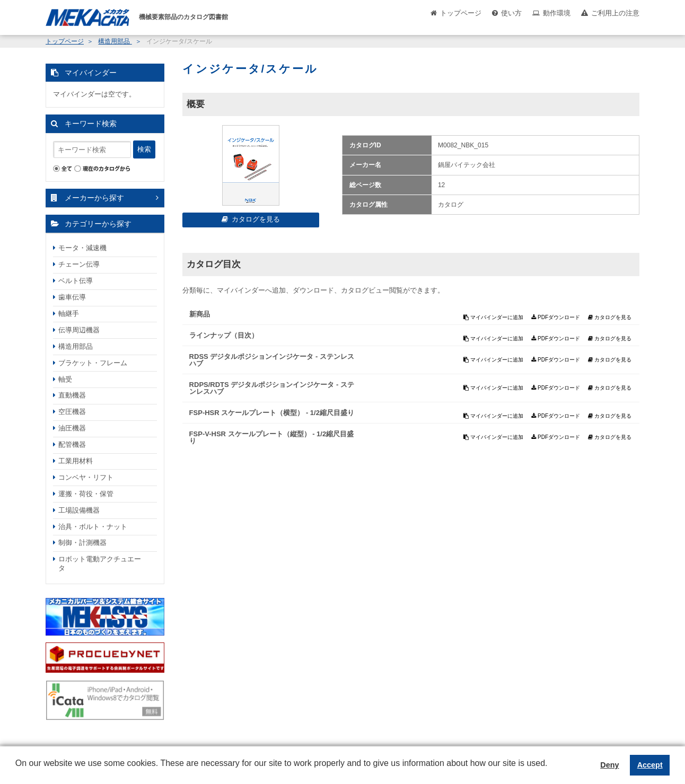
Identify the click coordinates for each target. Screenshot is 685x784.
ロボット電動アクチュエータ (100, 563)
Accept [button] (650, 765)
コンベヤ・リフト (86, 477)
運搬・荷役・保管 (86, 494)
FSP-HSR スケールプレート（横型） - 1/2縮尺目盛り (272, 413)
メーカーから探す (94, 198)
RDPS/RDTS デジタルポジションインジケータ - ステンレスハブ (272, 388)
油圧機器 (72, 428)
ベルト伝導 (76, 281)
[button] (17, 771)
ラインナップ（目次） (224, 335)
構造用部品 (115, 41)
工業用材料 (76, 461)
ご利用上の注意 (615, 13)
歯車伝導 (72, 297)
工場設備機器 (79, 510)
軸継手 (69, 314)
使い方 (511, 13)
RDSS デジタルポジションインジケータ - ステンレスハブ (272, 360)
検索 (144, 149)
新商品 (200, 314)
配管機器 (72, 444)
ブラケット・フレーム (93, 363)
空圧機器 (72, 412)
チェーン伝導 (79, 264)
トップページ (461, 13)
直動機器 (72, 395)
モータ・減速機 (82, 248)
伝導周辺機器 (79, 330)
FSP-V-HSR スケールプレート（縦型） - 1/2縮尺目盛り (272, 437)
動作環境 (557, 13)
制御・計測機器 (82, 543)
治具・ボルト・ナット (93, 527)
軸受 (65, 379)
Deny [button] (609, 765)
